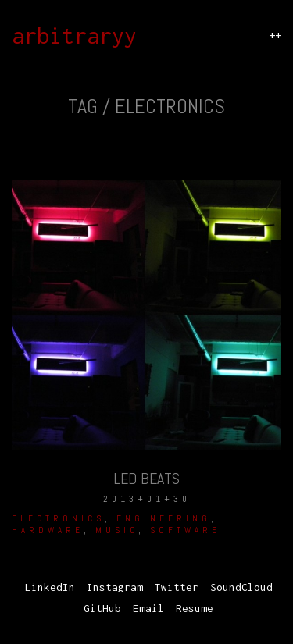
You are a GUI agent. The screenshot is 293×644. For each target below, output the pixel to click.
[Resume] (195, 609)
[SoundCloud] (241, 588)
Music (117, 530)
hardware (48, 530)
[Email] (148, 609)
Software (185, 530)
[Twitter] (177, 588)
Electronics (58, 518)
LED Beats (146, 479)
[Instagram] (115, 588)
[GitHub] (102, 609)
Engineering (164, 518)
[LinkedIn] (50, 588)
